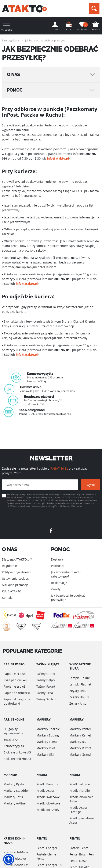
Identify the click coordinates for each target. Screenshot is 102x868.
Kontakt (7, 598)
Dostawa (57, 559)
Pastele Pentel (79, 848)
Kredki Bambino (48, 784)
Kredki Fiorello (80, 791)
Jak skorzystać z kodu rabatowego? (66, 574)
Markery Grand (80, 754)
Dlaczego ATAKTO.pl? (17, 559)
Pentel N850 (78, 861)
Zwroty (56, 589)
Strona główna (10, 40)
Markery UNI (45, 754)
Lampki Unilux (79, 678)
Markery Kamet (80, 735)
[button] (9, 859)
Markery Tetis (13, 797)
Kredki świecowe (48, 797)
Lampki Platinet (80, 684)
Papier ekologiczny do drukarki (17, 701)
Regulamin (10, 566)
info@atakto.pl (58, 158)
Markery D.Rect (80, 748)
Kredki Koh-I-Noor (16, 852)
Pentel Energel (47, 848)
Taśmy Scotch (46, 699)
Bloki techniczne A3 (17, 759)
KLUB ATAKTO (12, 591)
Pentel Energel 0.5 (49, 865)
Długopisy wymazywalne (13, 731)
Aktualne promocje (15, 585)
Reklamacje (59, 583)
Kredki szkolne (80, 784)
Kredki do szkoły (48, 810)
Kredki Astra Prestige (78, 810)
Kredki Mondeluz (16, 865)
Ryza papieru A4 (15, 680)
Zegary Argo (78, 703)
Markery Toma (47, 742)
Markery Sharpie (48, 729)
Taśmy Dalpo (45, 680)
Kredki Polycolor (15, 859)
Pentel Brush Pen (82, 854)
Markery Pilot (46, 748)
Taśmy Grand (46, 674)
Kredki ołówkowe (48, 803)
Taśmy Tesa (45, 693)
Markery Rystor (14, 784)
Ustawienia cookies (15, 578)
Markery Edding (48, 735)
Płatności (57, 566)
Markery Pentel (80, 729)
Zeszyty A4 (11, 740)
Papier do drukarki (17, 693)
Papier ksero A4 (15, 674)
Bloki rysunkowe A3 (17, 752)
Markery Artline (15, 803)
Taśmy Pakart (46, 686)
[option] (51, 394)
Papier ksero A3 (15, 686)
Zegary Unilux (79, 697)
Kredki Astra (45, 791)
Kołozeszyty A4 (14, 746)
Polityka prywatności (16, 572)
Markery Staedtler (16, 791)
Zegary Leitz (78, 691)
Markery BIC (78, 742)
